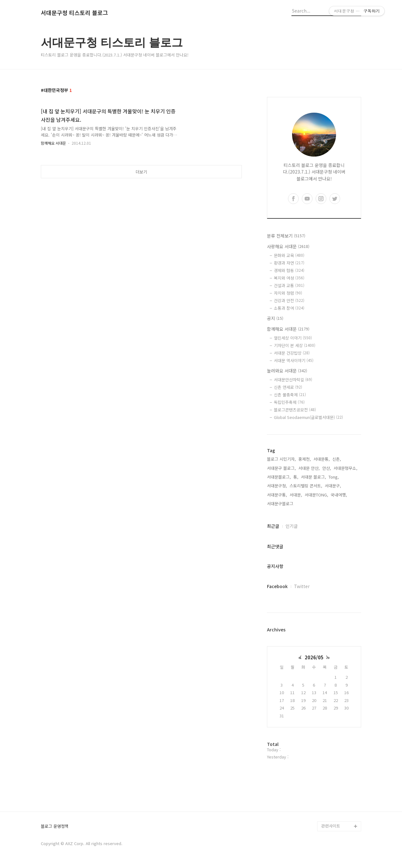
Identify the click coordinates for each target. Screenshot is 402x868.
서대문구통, (277, 495)
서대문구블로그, (281, 504)
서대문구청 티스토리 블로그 (74, 13)
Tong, (334, 477)
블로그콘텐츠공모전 (295, 410)
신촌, (337, 459)
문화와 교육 (289, 255)
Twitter (302, 586)
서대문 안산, (309, 468)
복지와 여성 (289, 278)
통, (296, 477)
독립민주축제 (289, 402)
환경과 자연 (289, 263)
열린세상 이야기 (293, 338)
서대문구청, (277, 486)
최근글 (273, 526)
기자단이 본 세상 (295, 345)
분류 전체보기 (286, 236)
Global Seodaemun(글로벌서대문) (308, 417)
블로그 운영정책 (55, 826)
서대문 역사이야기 (294, 360)
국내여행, (339, 495)
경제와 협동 (289, 270)
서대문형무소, (345, 468)
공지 (275, 318)
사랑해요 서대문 (288, 246)
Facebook (277, 586)
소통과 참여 (289, 308)
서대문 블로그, (313, 477)
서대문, (296, 495)
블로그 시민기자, (281, 459)
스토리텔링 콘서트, (306, 486)
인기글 (292, 526)
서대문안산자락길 (293, 380)
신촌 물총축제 (290, 395)
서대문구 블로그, (281, 468)
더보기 (141, 172)
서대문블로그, (279, 477)
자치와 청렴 (288, 293)
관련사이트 (331, 826)
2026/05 (314, 657)
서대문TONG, (316, 495)
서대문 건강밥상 (292, 353)
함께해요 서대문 (53, 143)
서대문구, (333, 486)
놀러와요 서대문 (287, 371)
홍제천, (305, 459)
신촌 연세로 (288, 387)
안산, (327, 468)
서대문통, (322, 459)
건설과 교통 (289, 285)
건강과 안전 (289, 300)
